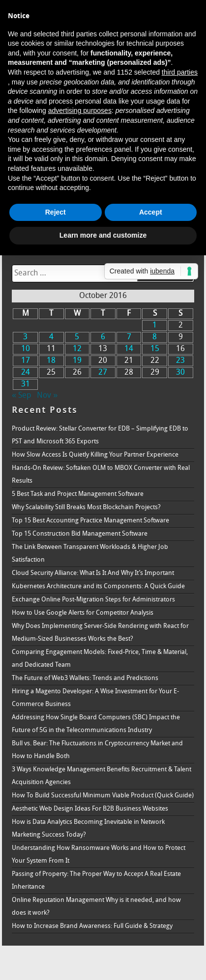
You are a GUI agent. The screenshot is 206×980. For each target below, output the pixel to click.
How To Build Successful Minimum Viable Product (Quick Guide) (103, 796)
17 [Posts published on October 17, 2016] (26, 361)
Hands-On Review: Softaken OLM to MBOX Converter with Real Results (101, 475)
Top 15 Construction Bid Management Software (80, 534)
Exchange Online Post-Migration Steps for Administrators (93, 600)
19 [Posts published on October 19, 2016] (77, 361)
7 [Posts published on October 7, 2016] (129, 337)
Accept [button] (151, 212)
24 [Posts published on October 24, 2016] (26, 373)
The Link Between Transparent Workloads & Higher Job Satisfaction (90, 554)
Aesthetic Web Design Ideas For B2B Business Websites (90, 809)
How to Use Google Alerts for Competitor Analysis (83, 613)
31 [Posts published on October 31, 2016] (26, 384)
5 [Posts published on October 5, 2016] (77, 337)
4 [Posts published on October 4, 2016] (51, 337)
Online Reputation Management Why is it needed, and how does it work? (96, 907)
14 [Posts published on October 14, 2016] (129, 349)
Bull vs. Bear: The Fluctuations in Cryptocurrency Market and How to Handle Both (97, 750)
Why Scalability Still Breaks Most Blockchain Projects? (86, 507)
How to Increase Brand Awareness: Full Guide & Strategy (92, 926)
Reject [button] (56, 212)
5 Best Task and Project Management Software (78, 494)
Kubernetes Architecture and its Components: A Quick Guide (98, 586)
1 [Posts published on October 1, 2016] (155, 326)
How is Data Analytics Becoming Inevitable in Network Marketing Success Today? (88, 829)
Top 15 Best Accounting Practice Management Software (90, 521)
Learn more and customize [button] (103, 235)
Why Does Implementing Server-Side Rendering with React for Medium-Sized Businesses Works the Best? (100, 633)
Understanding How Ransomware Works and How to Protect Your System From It (99, 855)
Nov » (47, 396)
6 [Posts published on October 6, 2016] (103, 337)
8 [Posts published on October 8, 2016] (155, 337)
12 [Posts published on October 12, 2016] (77, 349)
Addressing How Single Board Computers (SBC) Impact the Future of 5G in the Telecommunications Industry (96, 724)
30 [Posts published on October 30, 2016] (180, 373)
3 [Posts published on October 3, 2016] (25, 337)
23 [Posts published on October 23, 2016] (180, 361)
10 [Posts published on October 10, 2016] (26, 349)
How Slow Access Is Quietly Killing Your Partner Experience (95, 455)
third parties (180, 72)
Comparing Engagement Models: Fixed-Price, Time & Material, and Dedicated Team (100, 659)
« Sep (21, 396)
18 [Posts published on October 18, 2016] (51, 361)
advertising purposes (80, 110)
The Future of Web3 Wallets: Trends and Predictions (85, 678)
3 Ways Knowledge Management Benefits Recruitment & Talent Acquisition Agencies (102, 776)
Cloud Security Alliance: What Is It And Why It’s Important (93, 573)
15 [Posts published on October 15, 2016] (155, 349)
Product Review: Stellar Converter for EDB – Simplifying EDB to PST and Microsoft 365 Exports (100, 435)
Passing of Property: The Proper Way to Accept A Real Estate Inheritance (96, 881)
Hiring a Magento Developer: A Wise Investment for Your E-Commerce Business (95, 698)
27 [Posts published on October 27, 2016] (103, 373)
